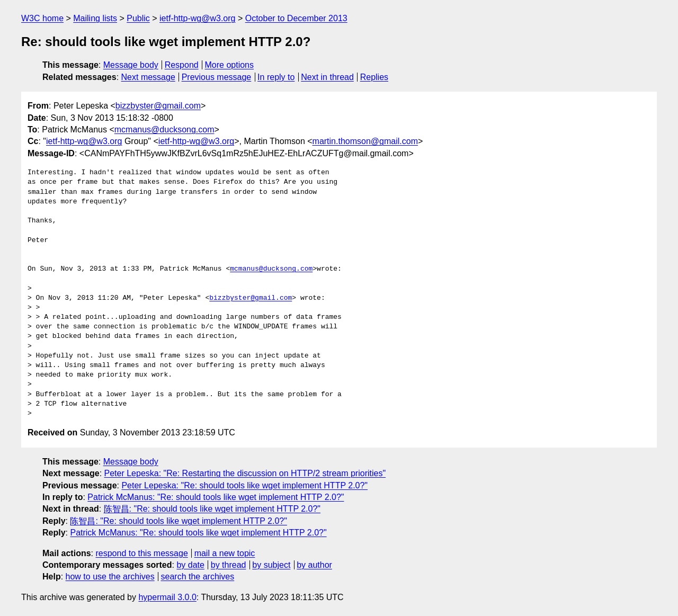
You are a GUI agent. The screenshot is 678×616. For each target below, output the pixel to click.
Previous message (217, 77)
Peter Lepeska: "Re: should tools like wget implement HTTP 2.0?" (244, 485)
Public (138, 18)
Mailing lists (95, 18)
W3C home (42, 18)
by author (314, 565)
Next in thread (327, 77)
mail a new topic (225, 553)
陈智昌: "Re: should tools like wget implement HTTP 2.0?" (212, 509)
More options (230, 65)
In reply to (276, 77)
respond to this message (141, 553)
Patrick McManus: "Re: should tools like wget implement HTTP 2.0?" (216, 497)
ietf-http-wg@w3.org (197, 18)
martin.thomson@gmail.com (365, 141)
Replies (374, 77)
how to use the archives (110, 577)
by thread (229, 565)
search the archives (198, 577)
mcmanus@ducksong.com (164, 130)
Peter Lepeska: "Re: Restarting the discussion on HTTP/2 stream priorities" (245, 473)
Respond (182, 65)
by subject (271, 565)
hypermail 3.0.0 (167, 597)
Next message (148, 77)
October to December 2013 (296, 18)
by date (190, 565)
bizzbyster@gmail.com (158, 106)
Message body (131, 65)
